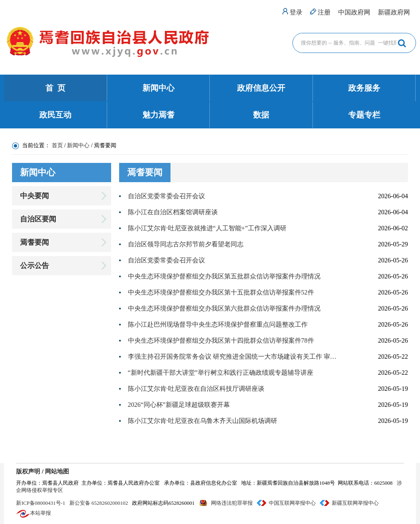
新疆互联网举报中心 (355, 503)
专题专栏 (364, 115)
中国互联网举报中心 (292, 503)
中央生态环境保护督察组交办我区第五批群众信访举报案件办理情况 (224, 276)
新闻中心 (158, 88)
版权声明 (28, 471)
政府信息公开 (261, 88)
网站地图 (57, 471)
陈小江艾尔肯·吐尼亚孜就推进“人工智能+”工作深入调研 (207, 228)
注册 (324, 12)
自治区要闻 (38, 219)
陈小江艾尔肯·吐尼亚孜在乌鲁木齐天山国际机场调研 (203, 421)
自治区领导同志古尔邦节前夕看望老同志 (186, 244)
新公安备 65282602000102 (99, 503)
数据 (261, 115)
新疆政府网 (394, 12)
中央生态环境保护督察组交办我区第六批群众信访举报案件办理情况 (224, 308)
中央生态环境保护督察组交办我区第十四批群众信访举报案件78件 (221, 340)
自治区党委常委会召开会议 (166, 196)
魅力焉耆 (158, 115)
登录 (296, 12)
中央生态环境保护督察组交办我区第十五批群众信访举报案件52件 (221, 292)
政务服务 (364, 88)
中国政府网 (354, 12)
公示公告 (34, 266)
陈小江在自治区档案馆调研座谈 (173, 212)
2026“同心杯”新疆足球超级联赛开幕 (179, 405)
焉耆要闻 (34, 242)
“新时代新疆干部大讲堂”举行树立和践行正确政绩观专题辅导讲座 (221, 373)
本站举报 (41, 513)
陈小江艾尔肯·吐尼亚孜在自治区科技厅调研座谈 (196, 389)
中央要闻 (34, 196)
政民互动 (55, 115)
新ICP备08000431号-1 (41, 503)
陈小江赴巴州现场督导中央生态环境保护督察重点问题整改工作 (218, 324)
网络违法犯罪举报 (232, 503)
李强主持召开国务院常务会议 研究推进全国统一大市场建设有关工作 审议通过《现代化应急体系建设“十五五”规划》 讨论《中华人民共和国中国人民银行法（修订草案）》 (233, 356)
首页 (57, 145)
